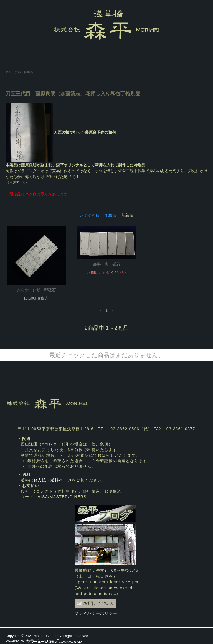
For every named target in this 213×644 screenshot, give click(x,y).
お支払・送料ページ (53, 480)
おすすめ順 (90, 215)
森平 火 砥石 (106, 264)
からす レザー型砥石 (36, 290)
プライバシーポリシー (96, 613)
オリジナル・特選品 (19, 72)
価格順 (110, 215)
